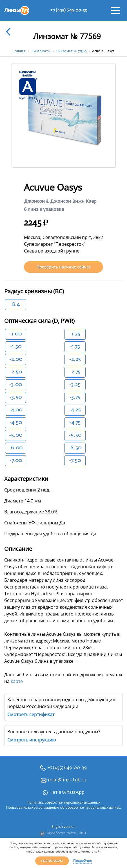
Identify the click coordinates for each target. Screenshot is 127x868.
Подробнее (83, 861)
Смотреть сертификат (31, 714)
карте (17, 681)
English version (64, 827)
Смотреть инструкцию (32, 740)
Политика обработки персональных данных (64, 803)
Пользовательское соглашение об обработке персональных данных (64, 808)
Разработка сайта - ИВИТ (64, 834)
